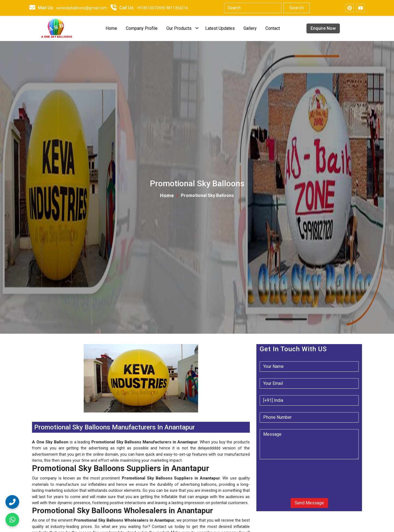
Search (297, 8)
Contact (273, 28)
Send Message (309, 503)
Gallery (250, 28)
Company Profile (142, 28)
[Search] (253, 8)
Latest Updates (220, 28)
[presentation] (293, 474)
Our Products (179, 28)
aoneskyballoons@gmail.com (82, 8)
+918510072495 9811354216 (162, 8)
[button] (33, 416)
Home (111, 28)
